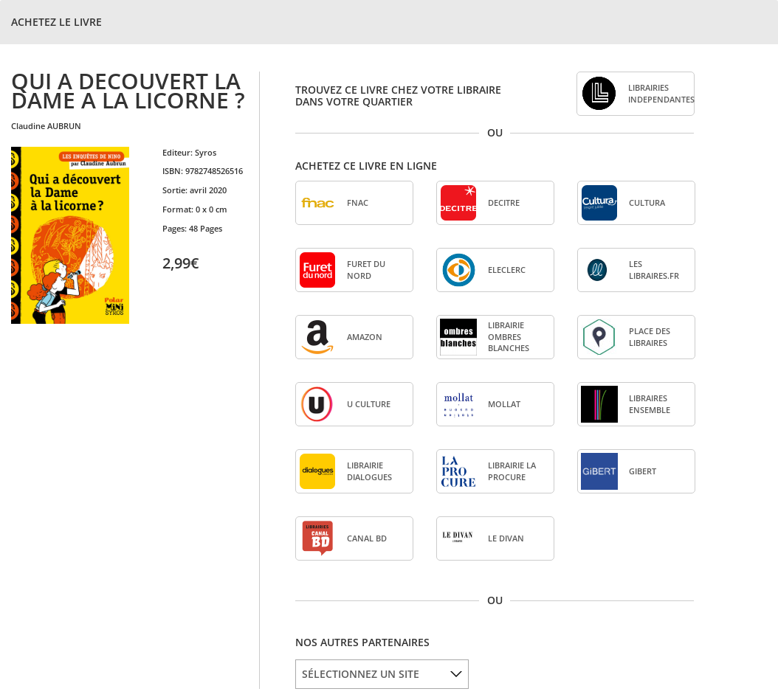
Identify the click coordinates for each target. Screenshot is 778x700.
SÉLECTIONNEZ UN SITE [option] (361, 674)
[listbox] (382, 674)
